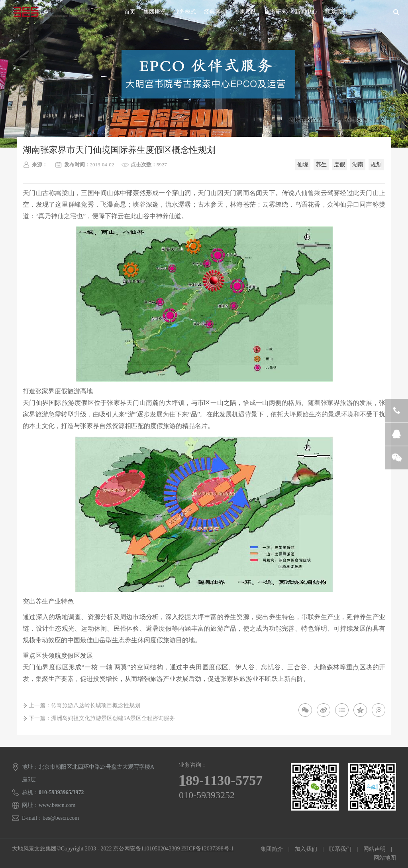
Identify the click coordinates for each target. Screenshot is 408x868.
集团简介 (272, 849)
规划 (376, 165)
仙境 (303, 165)
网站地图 (385, 858)
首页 (130, 12)
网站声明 (375, 849)
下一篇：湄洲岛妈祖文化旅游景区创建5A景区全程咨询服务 (102, 718)
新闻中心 (306, 12)
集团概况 (155, 12)
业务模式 (185, 12)
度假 (339, 165)
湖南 (358, 165)
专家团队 (245, 12)
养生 (321, 165)
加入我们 (306, 849)
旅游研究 (276, 12)
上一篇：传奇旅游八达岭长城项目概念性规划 (84, 705)
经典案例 (215, 12)
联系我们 (336, 12)
